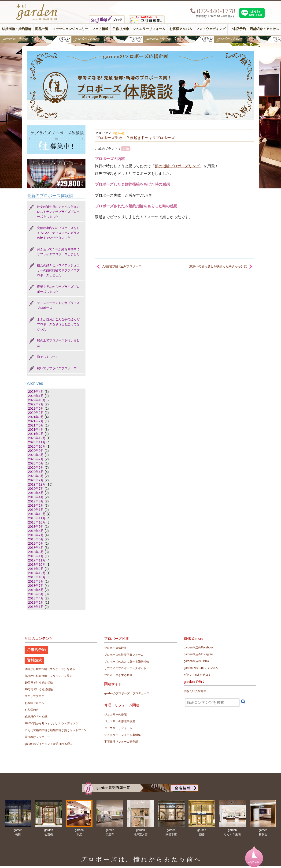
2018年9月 (36, 527)
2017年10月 (37, 565)
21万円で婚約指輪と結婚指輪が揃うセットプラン (56, 730)
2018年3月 (36, 552)
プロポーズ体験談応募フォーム (124, 655)
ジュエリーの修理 (115, 715)
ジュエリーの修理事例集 (120, 721)
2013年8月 (36, 581)
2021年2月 (36, 434)
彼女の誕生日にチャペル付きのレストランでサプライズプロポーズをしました (58, 212)
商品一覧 (42, 29)
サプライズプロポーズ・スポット (125, 668)
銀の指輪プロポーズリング (177, 166)
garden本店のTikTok (196, 661)
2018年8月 (36, 531)
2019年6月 (36, 493)
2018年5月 (36, 543)
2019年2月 (36, 505)
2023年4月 (36, 392)
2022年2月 (36, 413)
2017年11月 (37, 560)
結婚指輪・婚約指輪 (17, 29)
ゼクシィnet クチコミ (197, 675)
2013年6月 (36, 590)
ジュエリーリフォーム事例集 (122, 735)
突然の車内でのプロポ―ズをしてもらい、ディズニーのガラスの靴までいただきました (58, 233)
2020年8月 (36, 455)
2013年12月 (37, 573)
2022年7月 (36, 404)
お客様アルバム (181, 29)
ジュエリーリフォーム (149, 29)
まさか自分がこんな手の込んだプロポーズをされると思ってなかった (58, 324)
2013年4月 (36, 598)
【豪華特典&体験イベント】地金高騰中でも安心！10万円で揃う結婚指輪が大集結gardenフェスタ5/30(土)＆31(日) (140, 39)
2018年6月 (36, 539)
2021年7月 (36, 421)
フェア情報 (100, 29)
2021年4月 (36, 430)
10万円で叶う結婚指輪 (39, 689)
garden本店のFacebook (199, 647)
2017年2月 (36, 569)
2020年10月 (37, 446)
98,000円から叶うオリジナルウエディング (51, 723)
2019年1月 (36, 510)
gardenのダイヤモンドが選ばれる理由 (49, 744)
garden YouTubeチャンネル (201, 668)
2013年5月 (36, 594)
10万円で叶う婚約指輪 (39, 683)
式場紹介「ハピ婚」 (37, 717)
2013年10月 (37, 577)
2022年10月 (37, 400)
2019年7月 (36, 489)
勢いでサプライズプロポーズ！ (58, 368)
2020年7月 (36, 459)
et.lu (126, 149)
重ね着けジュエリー (37, 737)
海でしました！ (48, 357)
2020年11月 (37, 442)
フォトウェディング (211, 29)
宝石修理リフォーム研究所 (121, 742)
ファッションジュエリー (70, 29)
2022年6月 (36, 408)
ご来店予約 (238, 29)
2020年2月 (36, 480)
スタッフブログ (34, 696)
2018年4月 (36, 548)
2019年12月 (37, 484)
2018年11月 (37, 518)
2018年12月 (37, 514)
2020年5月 (36, 468)
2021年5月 (36, 425)
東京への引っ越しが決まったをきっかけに (218, 266)
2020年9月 (36, 451)
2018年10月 (37, 522)
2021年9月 (36, 417)
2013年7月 (36, 586)
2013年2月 (36, 602)
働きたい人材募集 (195, 691)
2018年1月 (36, 556)
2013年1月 (36, 607)
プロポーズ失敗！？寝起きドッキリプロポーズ (135, 138)
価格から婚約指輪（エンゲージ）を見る (50, 669)
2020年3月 (36, 476)
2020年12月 (37, 438)
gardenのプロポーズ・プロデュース (127, 693)
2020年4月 (36, 472)
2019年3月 (36, 501)
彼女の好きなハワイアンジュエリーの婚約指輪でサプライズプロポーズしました (58, 270)
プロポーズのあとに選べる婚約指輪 (127, 662)
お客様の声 (32, 710)
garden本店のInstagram (199, 654)
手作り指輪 (121, 29)
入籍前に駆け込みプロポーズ (122, 266)
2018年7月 (36, 535)
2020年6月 (36, 463)
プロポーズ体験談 (115, 648)
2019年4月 (36, 497)
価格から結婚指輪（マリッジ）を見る (48, 676)
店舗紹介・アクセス (264, 29)
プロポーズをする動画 (118, 675)
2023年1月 (36, 396)
